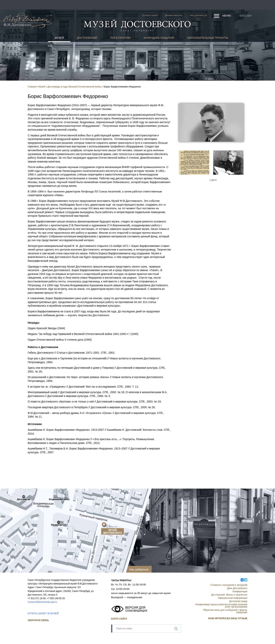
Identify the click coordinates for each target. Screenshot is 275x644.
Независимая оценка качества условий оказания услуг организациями (221, 606)
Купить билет (150, 15)
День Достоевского (237, 588)
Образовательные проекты (207, 38)
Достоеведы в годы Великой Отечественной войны (74, 87)
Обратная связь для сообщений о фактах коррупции (225, 611)
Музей (59, 38)
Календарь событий (159, 38)
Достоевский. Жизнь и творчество (229, 595)
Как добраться (198, 15)
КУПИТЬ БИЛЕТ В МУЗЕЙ (43, 613)
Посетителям (120, 38)
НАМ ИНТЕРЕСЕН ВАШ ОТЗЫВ (228, 618)
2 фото (213, 180)
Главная (32, 87)
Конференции (240, 591)
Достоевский (87, 38)
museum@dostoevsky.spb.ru (42, 602)
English (245, 16)
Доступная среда (238, 601)
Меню (227, 16)
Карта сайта (119, 619)
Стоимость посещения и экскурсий (229, 585)
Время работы (174, 15)
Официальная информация (233, 598)
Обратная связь (38, 620)
